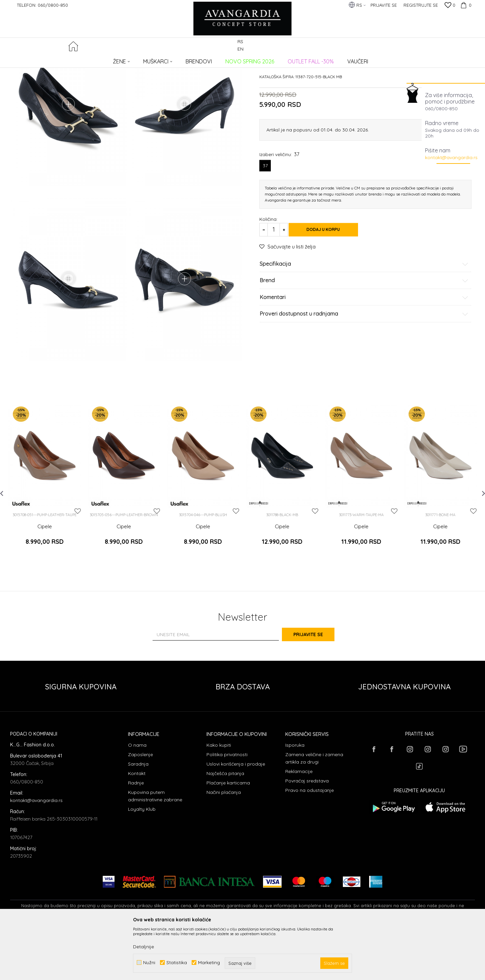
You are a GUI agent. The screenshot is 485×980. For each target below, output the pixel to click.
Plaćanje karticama (228, 836)
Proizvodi (81, 59)
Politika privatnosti (227, 808)
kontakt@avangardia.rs (451, 157)
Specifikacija (364, 315)
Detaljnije (143, 947)
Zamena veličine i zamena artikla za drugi (314, 811)
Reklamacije (299, 825)
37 (265, 217)
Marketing (209, 963)
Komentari (364, 349)
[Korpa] (465, 5)
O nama (137, 798)
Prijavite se (317, 688)
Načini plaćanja (224, 845)
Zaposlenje (140, 808)
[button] (471, 46)
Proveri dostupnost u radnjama (364, 365)
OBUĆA (101, 59)
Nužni (149, 963)
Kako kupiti (219, 798)
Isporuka (295, 798)
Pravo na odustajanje (310, 843)
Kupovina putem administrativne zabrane (155, 849)
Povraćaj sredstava (307, 834)
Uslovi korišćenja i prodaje (236, 817)
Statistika (177, 963)
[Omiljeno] (450, 6)
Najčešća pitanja (225, 827)
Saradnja (138, 817)
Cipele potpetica (128, 59)
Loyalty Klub (142, 862)
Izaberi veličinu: (279, 205)
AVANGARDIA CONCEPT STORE (39, 59)
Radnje (136, 836)
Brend (364, 332)
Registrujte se (421, 5)
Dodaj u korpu (330, 281)
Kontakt (137, 827)
